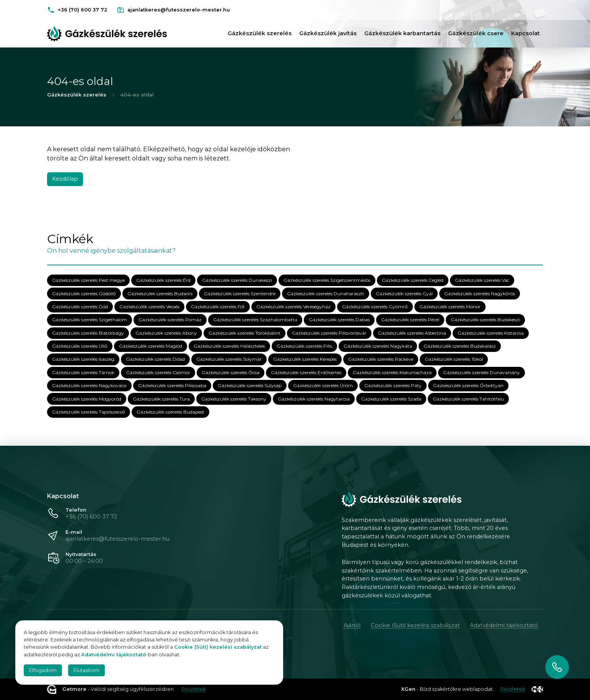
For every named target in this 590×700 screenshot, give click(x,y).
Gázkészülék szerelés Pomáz (170, 320)
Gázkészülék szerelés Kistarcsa (491, 333)
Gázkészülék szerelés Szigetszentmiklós (327, 280)
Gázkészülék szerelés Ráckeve (381, 359)
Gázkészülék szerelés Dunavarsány (482, 372)
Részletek (194, 689)
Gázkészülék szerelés (260, 33)
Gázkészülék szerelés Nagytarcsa (314, 399)
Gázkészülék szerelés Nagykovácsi (89, 386)
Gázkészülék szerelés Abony (166, 333)
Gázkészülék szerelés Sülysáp (250, 386)
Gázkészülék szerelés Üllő (80, 346)
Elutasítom (86, 670)
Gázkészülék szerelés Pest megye (88, 280)
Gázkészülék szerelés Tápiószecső (89, 412)
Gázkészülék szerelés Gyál (404, 294)
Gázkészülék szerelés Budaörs (160, 294)
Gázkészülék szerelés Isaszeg (83, 359)
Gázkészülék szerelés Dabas (339, 320)
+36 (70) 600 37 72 (91, 517)
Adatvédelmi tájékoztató (504, 625)
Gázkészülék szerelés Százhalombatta (255, 320)
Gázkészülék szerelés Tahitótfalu (468, 399)
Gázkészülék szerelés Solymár (229, 359)
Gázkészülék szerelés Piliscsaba (172, 386)
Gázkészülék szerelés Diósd (155, 359)
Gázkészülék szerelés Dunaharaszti (326, 294)
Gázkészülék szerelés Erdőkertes (306, 372)
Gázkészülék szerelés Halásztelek (229, 346)
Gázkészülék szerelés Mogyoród (87, 399)
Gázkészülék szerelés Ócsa (231, 372)
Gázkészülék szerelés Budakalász (460, 346)
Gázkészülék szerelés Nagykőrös (480, 294)
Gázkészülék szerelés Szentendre (240, 294)
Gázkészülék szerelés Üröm (323, 386)
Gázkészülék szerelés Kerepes (305, 359)
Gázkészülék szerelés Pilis (304, 346)
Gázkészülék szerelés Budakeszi (485, 320)
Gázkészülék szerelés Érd (163, 280)
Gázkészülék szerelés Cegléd (413, 280)
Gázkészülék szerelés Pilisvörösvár (329, 333)
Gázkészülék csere (476, 33)
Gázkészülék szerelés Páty (393, 386)
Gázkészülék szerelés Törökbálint (244, 333)
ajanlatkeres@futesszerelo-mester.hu (117, 539)
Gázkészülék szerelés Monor (450, 307)
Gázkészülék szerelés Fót (218, 307)
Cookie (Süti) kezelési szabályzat (415, 625)
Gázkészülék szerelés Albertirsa (412, 333)
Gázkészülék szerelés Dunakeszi (237, 280)
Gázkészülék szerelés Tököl (454, 359)
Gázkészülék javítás (328, 33)
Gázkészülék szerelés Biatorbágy (88, 333)
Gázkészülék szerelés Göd (80, 307)
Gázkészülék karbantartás (402, 33)
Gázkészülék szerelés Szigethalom (90, 320)
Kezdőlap (65, 179)
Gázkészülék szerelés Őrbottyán (468, 386)
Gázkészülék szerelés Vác (482, 280)
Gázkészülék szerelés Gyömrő (375, 307)
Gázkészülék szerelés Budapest (170, 412)
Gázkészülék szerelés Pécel (410, 320)
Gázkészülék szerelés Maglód (151, 346)
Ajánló (352, 625)
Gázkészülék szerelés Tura (161, 399)
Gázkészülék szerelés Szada (391, 399)
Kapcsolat (526, 33)
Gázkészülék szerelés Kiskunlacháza (392, 372)
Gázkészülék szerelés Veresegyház (293, 307)
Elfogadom (43, 670)
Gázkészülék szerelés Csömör (158, 372)
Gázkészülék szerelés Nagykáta (378, 346)
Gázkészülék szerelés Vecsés (149, 307)
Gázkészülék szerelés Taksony (234, 399)
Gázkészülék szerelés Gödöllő (84, 294)
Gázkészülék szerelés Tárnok (83, 372)
